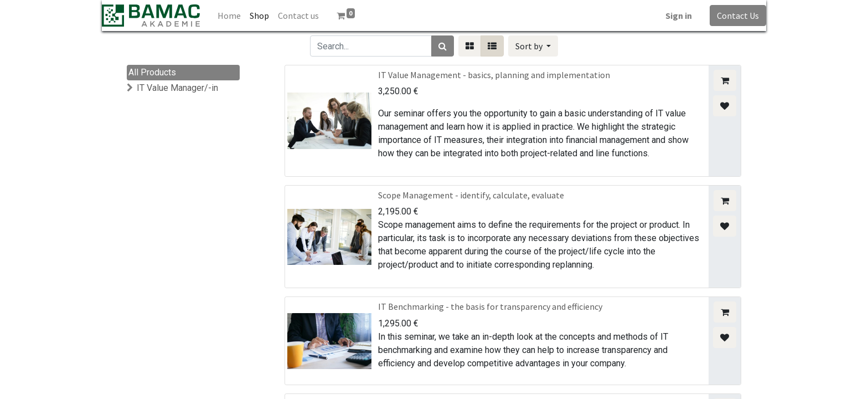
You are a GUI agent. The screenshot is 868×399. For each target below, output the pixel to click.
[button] (533, 46)
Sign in (679, 16)
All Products (152, 72)
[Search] (443, 46)
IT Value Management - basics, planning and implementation (494, 75)
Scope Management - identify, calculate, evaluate (471, 195)
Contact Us (738, 16)
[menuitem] (229, 16)
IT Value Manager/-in (177, 88)
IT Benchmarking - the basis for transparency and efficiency (490, 306)
